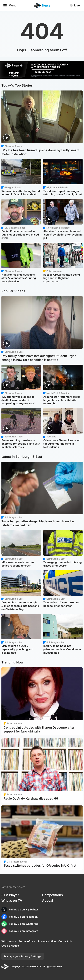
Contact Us (65, 941)
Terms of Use (27, 941)
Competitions (52, 895)
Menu (10, 5)
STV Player (10, 895)
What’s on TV (12, 901)
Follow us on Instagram (24, 931)
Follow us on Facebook (23, 917)
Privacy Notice (47, 941)
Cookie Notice (10, 946)
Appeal (48, 901)
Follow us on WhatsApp (24, 924)
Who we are (9, 941)
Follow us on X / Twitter (24, 909)
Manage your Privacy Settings (23, 956)
